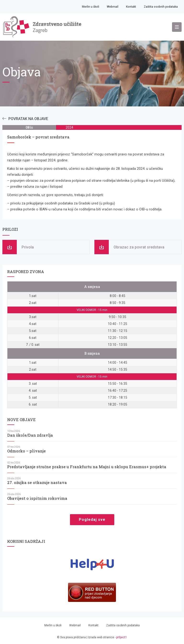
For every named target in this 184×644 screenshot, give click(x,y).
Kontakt (131, 7)
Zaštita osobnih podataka (161, 7)
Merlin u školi (91, 7)
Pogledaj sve (92, 520)
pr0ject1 (122, 637)
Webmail (113, 7)
